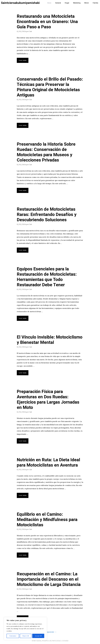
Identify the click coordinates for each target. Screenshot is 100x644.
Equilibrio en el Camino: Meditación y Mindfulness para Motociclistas (47, 520)
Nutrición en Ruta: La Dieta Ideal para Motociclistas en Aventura (48, 463)
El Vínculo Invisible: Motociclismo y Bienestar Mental (50, 340)
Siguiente (51, 632)
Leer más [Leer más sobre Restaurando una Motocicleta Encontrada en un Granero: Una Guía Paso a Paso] (23, 60)
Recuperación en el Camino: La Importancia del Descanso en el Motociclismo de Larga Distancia (49, 579)
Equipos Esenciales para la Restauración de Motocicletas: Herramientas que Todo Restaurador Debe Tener (47, 277)
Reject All (26, 636)
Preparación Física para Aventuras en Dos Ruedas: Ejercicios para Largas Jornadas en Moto (48, 400)
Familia (95, 3)
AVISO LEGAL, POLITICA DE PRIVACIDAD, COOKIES (50, 641)
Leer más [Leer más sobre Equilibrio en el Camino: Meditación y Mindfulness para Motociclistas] (23, 555)
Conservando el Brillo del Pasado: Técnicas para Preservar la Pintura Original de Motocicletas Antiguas (50, 87)
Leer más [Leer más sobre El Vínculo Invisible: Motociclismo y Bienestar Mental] (23, 373)
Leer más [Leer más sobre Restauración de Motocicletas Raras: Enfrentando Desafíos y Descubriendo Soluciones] (23, 250)
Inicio (49, 3)
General (58, 3)
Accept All (38, 636)
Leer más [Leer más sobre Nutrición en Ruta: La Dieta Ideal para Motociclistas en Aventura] (23, 495)
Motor (87, 3)
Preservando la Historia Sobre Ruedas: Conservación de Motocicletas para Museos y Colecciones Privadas (46, 152)
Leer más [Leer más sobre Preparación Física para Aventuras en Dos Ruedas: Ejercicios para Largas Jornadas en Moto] (23, 441)
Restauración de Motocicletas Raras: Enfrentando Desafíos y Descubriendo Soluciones (47, 215)
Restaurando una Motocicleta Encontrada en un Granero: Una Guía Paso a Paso (47, 22)
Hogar (67, 3)
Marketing (77, 3)
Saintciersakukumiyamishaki (20, 3)
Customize (13, 636)
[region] (25, 629)
